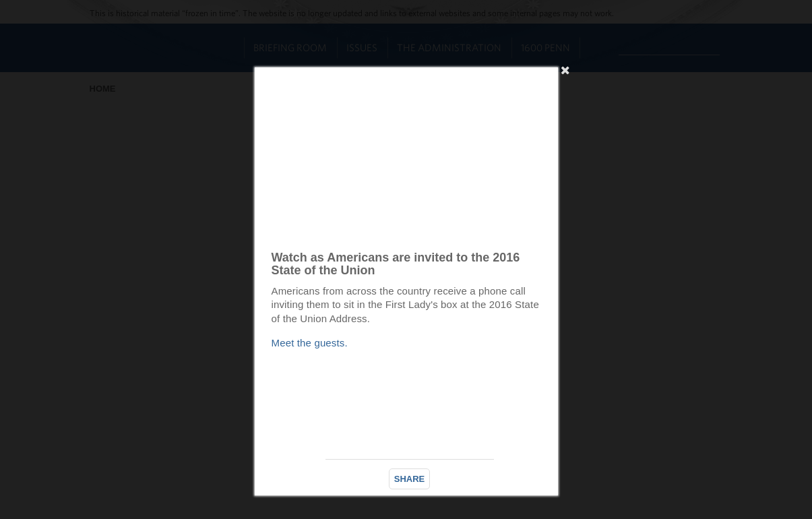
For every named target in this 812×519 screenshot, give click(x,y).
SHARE (410, 479)
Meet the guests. (310, 343)
